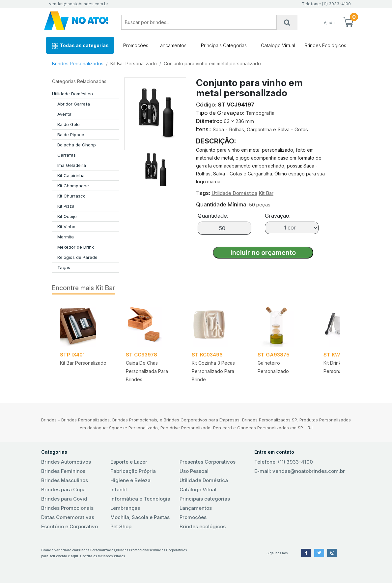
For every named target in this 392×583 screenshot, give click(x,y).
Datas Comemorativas (68, 517)
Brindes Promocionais (67, 508)
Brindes (119, 556)
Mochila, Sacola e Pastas (140, 517)
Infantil (119, 490)
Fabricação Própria (133, 471)
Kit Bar (266, 193)
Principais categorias (205, 499)
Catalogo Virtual (278, 45)
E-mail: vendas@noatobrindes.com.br (300, 471)
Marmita (66, 237)
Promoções (136, 45)
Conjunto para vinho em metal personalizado (212, 63)
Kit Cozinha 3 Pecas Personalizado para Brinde (213, 371)
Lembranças (125, 508)
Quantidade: (213, 216)
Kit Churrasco (71, 196)
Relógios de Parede (77, 257)
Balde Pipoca (71, 135)
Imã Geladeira (72, 165)
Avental (65, 114)
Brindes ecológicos (203, 526)
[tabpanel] (85, 345)
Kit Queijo (67, 216)
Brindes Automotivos (66, 462)
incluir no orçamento (263, 253)
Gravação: (278, 216)
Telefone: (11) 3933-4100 (284, 462)
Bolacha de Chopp (77, 145)
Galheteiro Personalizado (273, 367)
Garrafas (67, 155)
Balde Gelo (69, 124)
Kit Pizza (66, 206)
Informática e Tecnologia (140, 499)
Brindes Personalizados (78, 63)
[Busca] (287, 22)
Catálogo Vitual (198, 490)
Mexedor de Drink (76, 247)
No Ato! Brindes (76, 22)
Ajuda (329, 23)
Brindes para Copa (63, 490)
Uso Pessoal (194, 471)
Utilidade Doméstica (72, 94)
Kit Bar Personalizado (134, 63)
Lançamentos (172, 45)
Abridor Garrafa (74, 104)
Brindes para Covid (64, 499)
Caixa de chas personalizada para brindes (147, 371)
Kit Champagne (73, 186)
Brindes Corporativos (170, 550)
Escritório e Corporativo (70, 526)
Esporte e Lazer (129, 462)
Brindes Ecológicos (325, 45)
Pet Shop (121, 526)
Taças (64, 267)
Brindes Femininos (63, 471)
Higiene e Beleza (130, 480)
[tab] (155, 168)
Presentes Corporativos (208, 462)
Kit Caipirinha (71, 175)
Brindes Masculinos (65, 480)
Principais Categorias (224, 45)
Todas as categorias (80, 46)
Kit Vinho (66, 227)
